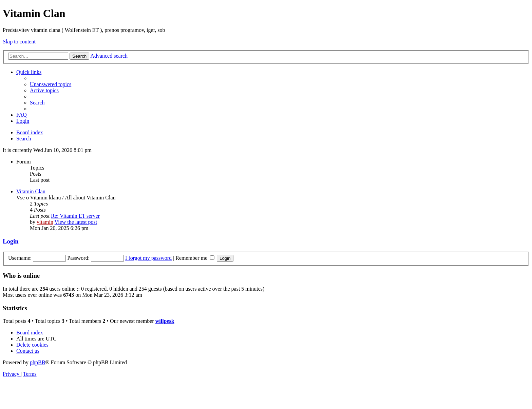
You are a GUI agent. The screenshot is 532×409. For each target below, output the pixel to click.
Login (11, 241)
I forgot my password (148, 258)
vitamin (45, 222)
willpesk (165, 321)
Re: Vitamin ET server (75, 216)
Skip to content (19, 42)
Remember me (195, 258)
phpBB (37, 362)
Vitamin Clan (31, 191)
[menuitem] (51, 84)
